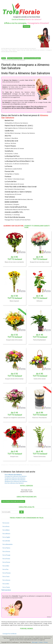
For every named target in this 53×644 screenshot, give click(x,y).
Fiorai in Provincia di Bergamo (32, 58)
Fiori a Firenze (6, 562)
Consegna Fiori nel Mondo (10, 634)
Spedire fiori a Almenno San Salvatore (15, 480)
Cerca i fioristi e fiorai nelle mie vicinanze (13, 501)
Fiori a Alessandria (8, 544)
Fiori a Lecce (6, 523)
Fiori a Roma (6, 526)
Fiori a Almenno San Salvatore (13, 475)
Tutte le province (6, 590)
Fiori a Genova (6, 580)
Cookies (41, 642)
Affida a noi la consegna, (26, 23)
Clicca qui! (26, 26)
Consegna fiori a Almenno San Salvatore (16, 476)
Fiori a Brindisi (6, 541)
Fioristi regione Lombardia (15, 58)
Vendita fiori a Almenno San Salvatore (15, 478)
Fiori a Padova (6, 548)
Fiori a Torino (6, 577)
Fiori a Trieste (6, 587)
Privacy (46, 642)
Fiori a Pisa (5, 569)
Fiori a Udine (6, 566)
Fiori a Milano (6, 530)
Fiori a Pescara (7, 573)
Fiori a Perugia (6, 555)
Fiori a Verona (6, 552)
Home (4, 58)
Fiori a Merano (6, 534)
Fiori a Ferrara (6, 559)
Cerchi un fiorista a (26, 19)
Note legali (35, 642)
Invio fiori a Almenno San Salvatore (14, 483)
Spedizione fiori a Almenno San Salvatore (16, 481)
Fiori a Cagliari (6, 537)
